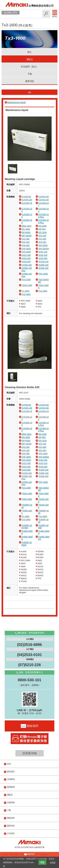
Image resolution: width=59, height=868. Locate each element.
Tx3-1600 (26, 294)
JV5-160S (26, 249)
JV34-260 (26, 262)
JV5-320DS (44, 249)
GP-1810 (42, 232)
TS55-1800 (27, 499)
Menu (55, 14)
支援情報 (11, 802)
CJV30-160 (44, 200)
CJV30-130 (27, 200)
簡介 (30, 52)
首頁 (9, 764)
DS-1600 (42, 226)
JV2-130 (42, 236)
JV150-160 (27, 265)
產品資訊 (11, 772)
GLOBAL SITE (11, 13)
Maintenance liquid (16, 102)
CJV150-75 (27, 203)
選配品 (30, 59)
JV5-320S (26, 252)
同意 (42, 862)
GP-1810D (27, 236)
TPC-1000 (43, 274)
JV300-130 (43, 265)
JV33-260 (43, 258)
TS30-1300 (27, 285)
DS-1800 (26, 229)
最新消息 (30, 81)
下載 (30, 74)
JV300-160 (43, 268)
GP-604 (42, 229)
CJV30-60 (26, 197)
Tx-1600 (25, 291)
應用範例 (11, 787)
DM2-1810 (27, 226)
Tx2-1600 (43, 291)
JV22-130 (43, 252)
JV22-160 (26, 255)
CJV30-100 (44, 197)
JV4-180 (26, 245)
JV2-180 (42, 239)
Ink (29, 92)
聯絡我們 (11, 818)
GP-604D (26, 232)
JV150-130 (43, 262)
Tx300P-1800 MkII (27, 527)
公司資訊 (11, 833)
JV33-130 (43, 255)
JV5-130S (43, 245)
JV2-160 (26, 239)
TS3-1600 (26, 280)
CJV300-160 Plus (43, 221)
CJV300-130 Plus (43, 216)
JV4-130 (26, 242)
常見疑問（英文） (30, 67)
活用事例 (11, 779)
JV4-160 (42, 242)
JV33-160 (26, 258)
